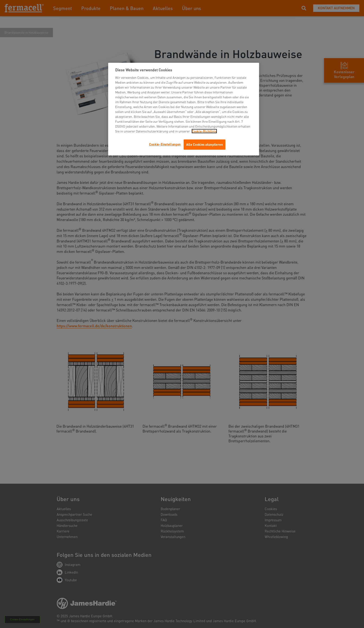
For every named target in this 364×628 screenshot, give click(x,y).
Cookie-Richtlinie (204, 131)
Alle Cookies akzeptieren (205, 144)
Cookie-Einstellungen (165, 144)
